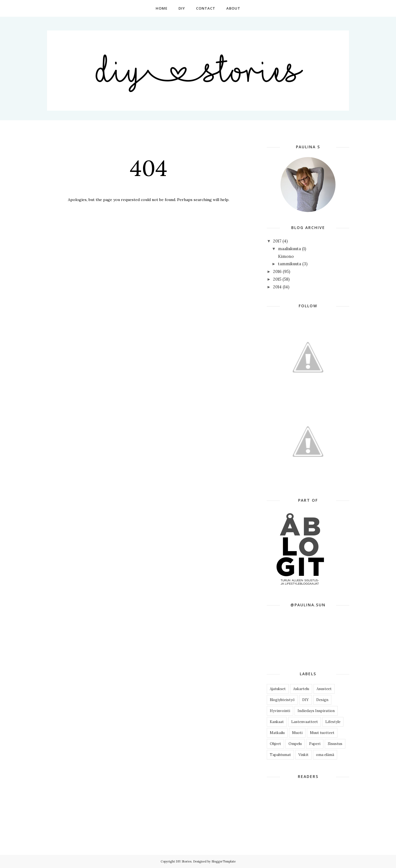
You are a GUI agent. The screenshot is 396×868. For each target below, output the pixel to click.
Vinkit (303, 755)
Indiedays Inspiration (316, 711)
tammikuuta (290, 264)
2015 (277, 279)
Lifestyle (333, 722)
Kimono (286, 256)
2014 (277, 287)
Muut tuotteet (322, 733)
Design (322, 700)
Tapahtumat (280, 755)
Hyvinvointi (280, 711)
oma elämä (325, 755)
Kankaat (277, 722)
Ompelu (295, 744)
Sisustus (335, 744)
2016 (277, 271)
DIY (306, 700)
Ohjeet (275, 744)
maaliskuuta (289, 249)
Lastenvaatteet (305, 722)
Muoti (297, 733)
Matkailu (277, 733)
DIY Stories (184, 861)
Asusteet (324, 689)
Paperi (315, 744)
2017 (277, 241)
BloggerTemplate (224, 861)
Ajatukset (278, 689)
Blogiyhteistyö (282, 700)
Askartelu (301, 689)
